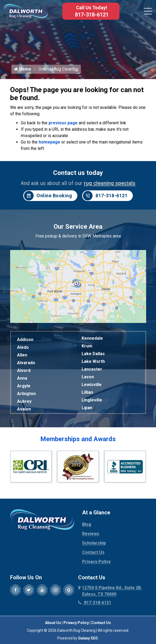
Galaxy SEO (88, 639)
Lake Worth (93, 362)
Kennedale (92, 339)
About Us (53, 624)
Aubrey (24, 402)
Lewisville (92, 385)
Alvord (24, 371)
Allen (22, 356)
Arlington (26, 394)
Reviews (91, 534)
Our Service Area (78, 227)
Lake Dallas (93, 354)
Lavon (88, 378)
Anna (22, 379)
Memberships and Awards (78, 440)
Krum (87, 347)
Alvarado (26, 364)
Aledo (23, 348)
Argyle (24, 387)
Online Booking (48, 196)
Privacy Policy (96, 562)
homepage (49, 143)
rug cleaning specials (110, 184)
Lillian (87, 393)
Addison (25, 340)
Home (23, 70)
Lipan (87, 409)
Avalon (24, 410)
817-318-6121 (92, 15)
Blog (87, 525)
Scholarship (94, 544)
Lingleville (92, 401)
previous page (63, 124)
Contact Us (93, 553)
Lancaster (92, 370)
